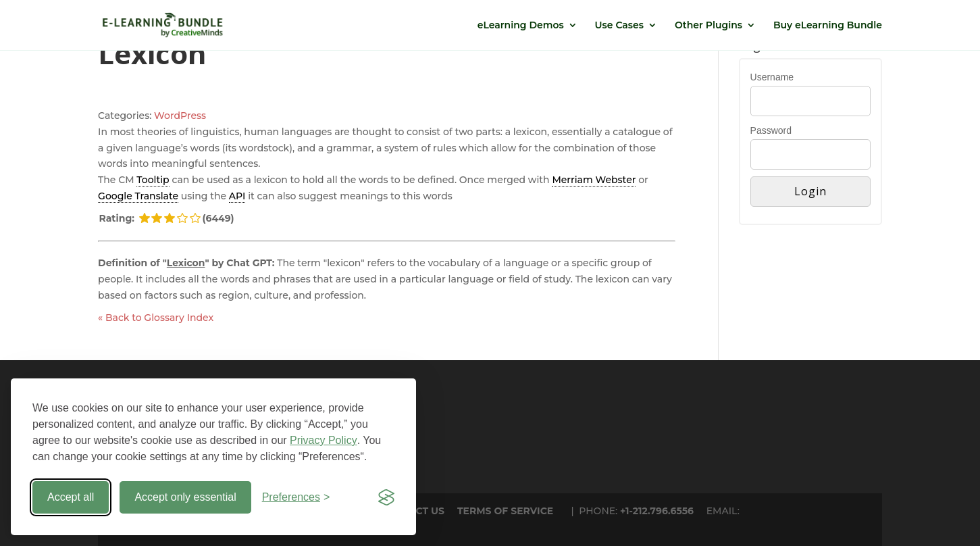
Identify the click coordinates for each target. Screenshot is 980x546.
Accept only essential (185, 497)
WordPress (180, 116)
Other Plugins (708, 26)
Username (772, 77)
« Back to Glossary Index (156, 318)
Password (771, 130)
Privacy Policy (324, 440)
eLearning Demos (521, 26)
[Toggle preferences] (296, 497)
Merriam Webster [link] (594, 180)
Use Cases (619, 26)
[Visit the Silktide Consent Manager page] (386, 497)
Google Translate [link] (138, 196)
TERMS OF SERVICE (505, 511)
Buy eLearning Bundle (828, 26)
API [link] (237, 196)
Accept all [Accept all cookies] (71, 497)
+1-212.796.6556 (657, 511)
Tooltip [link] (153, 180)
